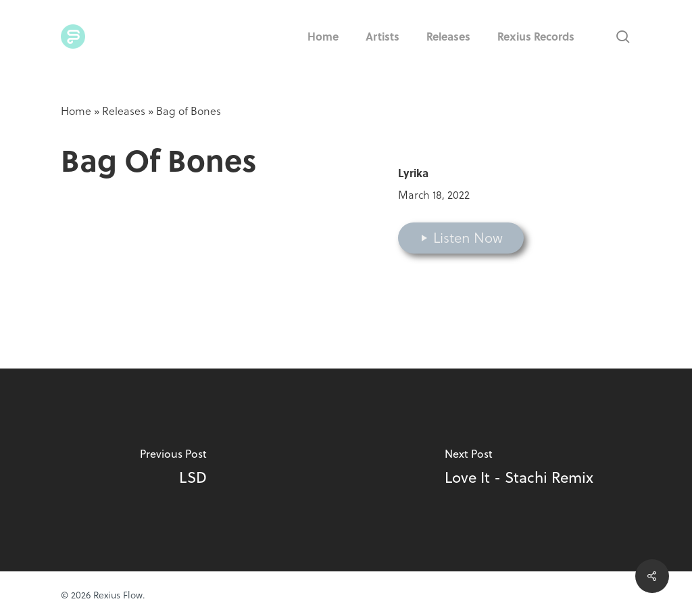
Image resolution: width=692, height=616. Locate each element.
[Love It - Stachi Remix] (519, 470)
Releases (124, 111)
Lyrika (413, 173)
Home (76, 111)
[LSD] (173, 470)
